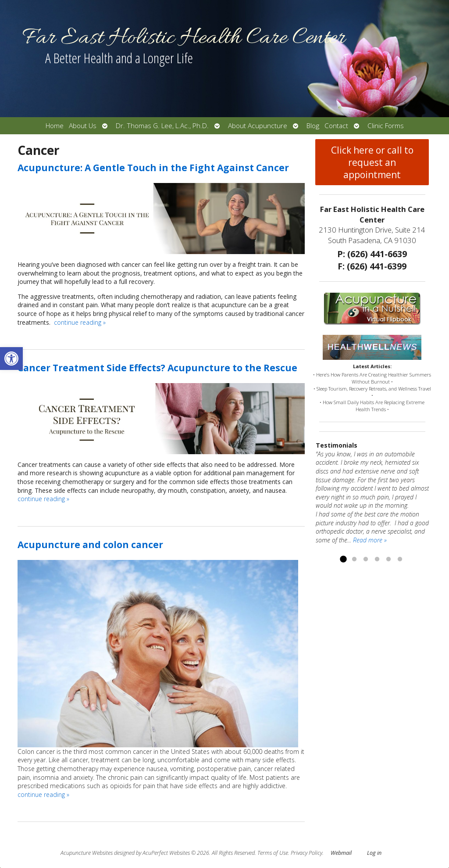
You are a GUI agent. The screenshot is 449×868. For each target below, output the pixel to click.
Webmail (341, 853)
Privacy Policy (306, 853)
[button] (11, 359)
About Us (83, 126)
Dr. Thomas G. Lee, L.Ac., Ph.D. (162, 126)
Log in (374, 853)
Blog (313, 126)
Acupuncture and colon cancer (90, 545)
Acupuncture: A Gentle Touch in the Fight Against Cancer (153, 168)
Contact (336, 126)
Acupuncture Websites (87, 853)
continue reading (80, 322)
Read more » (370, 540)
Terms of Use (273, 853)
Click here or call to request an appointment (372, 162)
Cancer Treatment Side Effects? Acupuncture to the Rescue (157, 368)
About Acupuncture (258, 126)
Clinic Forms (386, 126)
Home (55, 126)
